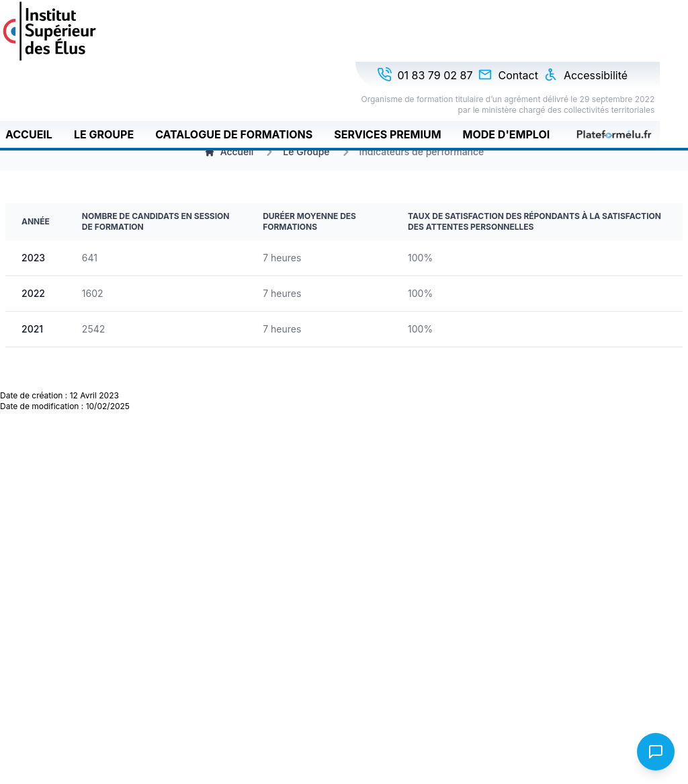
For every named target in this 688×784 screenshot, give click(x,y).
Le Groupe (104, 134)
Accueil (29, 134)
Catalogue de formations (234, 134)
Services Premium (387, 134)
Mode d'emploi (507, 134)
